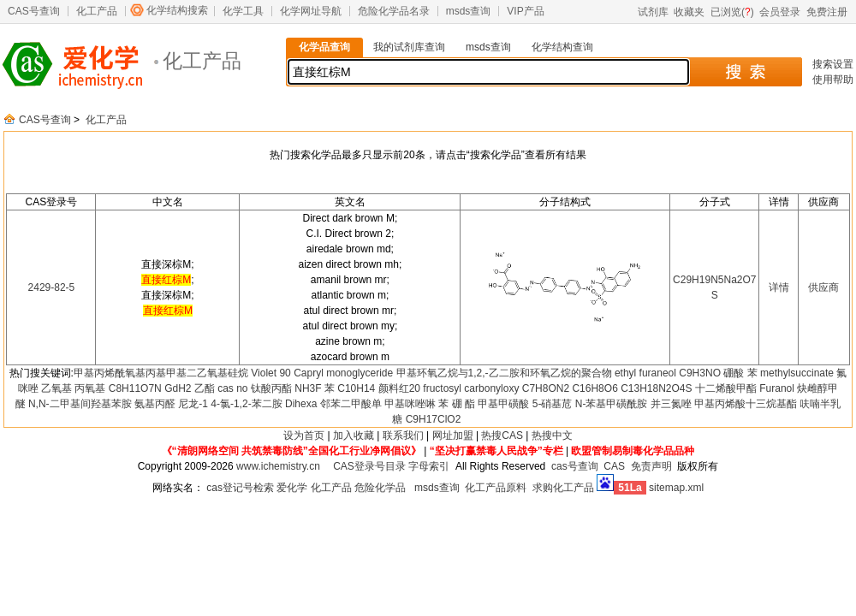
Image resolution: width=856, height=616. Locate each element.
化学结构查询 (562, 47)
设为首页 (304, 435)
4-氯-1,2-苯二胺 (246, 404)
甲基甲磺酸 (503, 404)
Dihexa (301, 404)
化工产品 (97, 11)
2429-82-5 (52, 287)
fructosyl (442, 388)
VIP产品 (525, 11)
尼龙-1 (193, 404)
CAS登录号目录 (369, 466)
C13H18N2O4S (656, 388)
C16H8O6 (594, 388)
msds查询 (469, 11)
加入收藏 (354, 435)
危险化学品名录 (394, 11)
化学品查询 (324, 47)
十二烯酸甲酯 (726, 388)
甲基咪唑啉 (410, 404)
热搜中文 (552, 435)
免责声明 (651, 466)
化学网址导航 (311, 11)
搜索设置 (833, 64)
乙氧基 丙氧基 (73, 388)
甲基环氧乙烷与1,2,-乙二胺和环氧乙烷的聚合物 (504, 373)
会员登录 (780, 12)
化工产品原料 (496, 488)
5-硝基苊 (553, 404)
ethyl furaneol (645, 373)
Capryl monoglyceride (343, 373)
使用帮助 (833, 80)
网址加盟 (453, 435)
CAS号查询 (34, 11)
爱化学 (292, 488)
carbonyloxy (491, 388)
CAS (614, 466)
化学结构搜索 (177, 10)
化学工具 (243, 11)
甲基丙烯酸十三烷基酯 (746, 404)
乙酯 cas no (221, 388)
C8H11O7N (135, 388)
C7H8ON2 (546, 388)
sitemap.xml (676, 488)
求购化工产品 (563, 488)
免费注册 (827, 12)
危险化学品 (380, 488)
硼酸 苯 (740, 373)
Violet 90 (270, 373)
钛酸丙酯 (271, 388)
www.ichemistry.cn (278, 466)
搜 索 (745, 72)
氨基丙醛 (155, 404)
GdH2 (178, 388)
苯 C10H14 (350, 388)
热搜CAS (502, 435)
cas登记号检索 (240, 488)
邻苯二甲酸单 (351, 404)
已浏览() (732, 12)
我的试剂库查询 (409, 47)
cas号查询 (575, 466)
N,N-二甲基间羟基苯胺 (80, 404)
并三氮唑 (671, 404)
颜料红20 (399, 388)
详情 (779, 287)
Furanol (777, 388)
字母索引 (429, 466)
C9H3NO (700, 373)
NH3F (308, 388)
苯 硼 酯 (457, 404)
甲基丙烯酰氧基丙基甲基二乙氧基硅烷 (161, 373)
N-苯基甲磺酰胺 (612, 404)
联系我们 (403, 435)
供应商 (823, 287)
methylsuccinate (797, 373)
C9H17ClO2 (434, 419)
